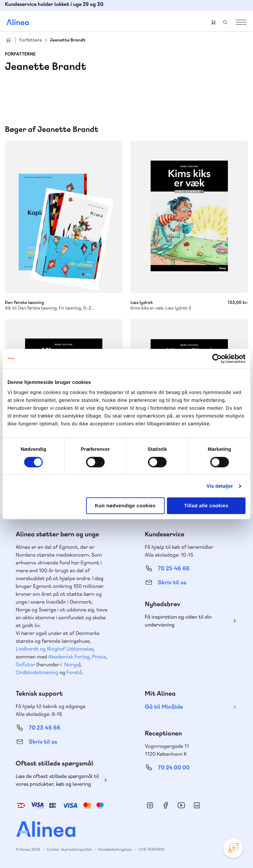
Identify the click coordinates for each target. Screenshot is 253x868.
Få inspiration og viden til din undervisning (178, 621)
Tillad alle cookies (206, 506)
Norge (72, 664)
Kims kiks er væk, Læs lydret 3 (189, 302)
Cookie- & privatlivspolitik (69, 849)
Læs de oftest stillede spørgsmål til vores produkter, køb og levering (57, 780)
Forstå (74, 672)
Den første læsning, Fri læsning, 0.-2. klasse (64, 302)
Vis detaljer (220, 486)
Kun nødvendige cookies (125, 506)
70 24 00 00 (174, 768)
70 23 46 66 (45, 728)
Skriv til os (172, 583)
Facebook (166, 805)
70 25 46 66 (174, 568)
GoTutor (25, 664)
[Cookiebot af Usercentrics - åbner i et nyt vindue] (217, 358)
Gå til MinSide (164, 707)
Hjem (8, 40)
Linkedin (197, 805)
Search (225, 22)
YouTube (181, 805)
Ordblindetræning (37, 672)
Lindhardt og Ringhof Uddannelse (54, 649)
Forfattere (30, 40)
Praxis (99, 657)
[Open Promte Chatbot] (233, 848)
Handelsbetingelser (115, 849)
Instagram (150, 805)
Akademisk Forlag (69, 657)
